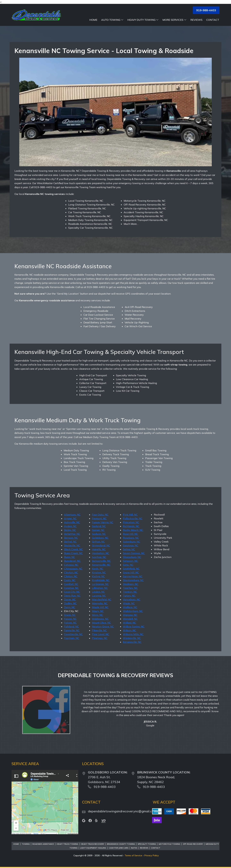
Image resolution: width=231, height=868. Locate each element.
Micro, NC (98, 615)
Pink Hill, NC (130, 515)
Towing (26, 844)
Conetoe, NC (71, 588)
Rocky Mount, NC (133, 530)
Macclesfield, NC (102, 599)
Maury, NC (98, 611)
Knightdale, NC (101, 580)
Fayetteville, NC (73, 634)
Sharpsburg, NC (132, 557)
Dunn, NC (70, 607)
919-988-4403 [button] (206, 10)
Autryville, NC (72, 522)
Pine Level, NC (101, 634)
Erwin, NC (70, 615)
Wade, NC (129, 603)
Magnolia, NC (100, 603)
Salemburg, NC (132, 542)
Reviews (196, 20)
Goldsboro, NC (100, 538)
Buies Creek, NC (73, 553)
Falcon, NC (70, 623)
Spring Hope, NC (133, 576)
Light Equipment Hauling (93, 848)
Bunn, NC (70, 557)
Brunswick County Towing (121, 844)
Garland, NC (99, 526)
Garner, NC (98, 530)
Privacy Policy (152, 855)
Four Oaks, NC (100, 515)
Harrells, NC (99, 549)
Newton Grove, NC (103, 626)
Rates (134, 848)
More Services (175, 20)
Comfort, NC (71, 584)
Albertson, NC (72, 515)
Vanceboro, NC (132, 599)
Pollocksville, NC (133, 518)
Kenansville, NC (101, 565)
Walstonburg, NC (133, 611)
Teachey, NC (130, 588)
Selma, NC (129, 549)
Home (93, 20)
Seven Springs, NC (134, 553)
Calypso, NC (71, 565)
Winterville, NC (132, 638)
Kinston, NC (99, 572)
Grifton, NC (98, 542)
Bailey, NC (70, 530)
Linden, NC (98, 592)
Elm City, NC (71, 611)
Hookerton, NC (101, 553)
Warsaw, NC (130, 615)
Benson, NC (71, 538)
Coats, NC (70, 580)
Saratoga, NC (131, 545)
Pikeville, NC (99, 630)
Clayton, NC (71, 572)
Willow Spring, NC (134, 626)
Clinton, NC (71, 576)
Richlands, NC (131, 526)
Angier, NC (70, 518)
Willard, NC (130, 623)
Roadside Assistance (43, 844)
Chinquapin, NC (73, 569)
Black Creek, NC (73, 549)
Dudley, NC (70, 603)
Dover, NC (70, 599)
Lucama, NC (99, 596)
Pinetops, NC (100, 638)
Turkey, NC (129, 596)
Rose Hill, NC (130, 534)
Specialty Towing (147, 844)
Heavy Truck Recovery (93, 844)
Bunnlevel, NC (72, 561)
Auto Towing (112, 20)
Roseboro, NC (131, 538)
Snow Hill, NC (131, 572)
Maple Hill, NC (100, 607)
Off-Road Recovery (193, 844)
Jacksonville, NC (101, 561)
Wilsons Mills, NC (133, 634)
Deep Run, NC (72, 596)
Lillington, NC (100, 588)
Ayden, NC (70, 526)
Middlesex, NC (100, 619)
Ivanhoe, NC (99, 557)
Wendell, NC (130, 619)
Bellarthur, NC (72, 534)
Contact (213, 20)
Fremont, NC (99, 518)
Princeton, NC (131, 522)
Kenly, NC (98, 569)
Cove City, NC (72, 592)
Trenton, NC (130, 592)
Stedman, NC (131, 584)
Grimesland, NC (101, 545)
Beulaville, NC (72, 545)
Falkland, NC (71, 626)
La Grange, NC (100, 584)
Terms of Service (133, 855)
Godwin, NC (99, 534)
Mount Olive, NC (101, 623)
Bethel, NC (70, 542)
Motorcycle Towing (169, 844)
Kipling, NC (98, 576)
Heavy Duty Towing (143, 20)
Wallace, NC (130, 607)
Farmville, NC (72, 630)
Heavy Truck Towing (67, 844)
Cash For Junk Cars (119, 848)
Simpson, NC (130, 561)
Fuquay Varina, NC (103, 522)
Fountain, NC (72, 638)
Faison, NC (70, 619)
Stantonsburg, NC (133, 580)
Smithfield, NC (131, 569)
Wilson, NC (130, 630)
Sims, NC (128, 565)
